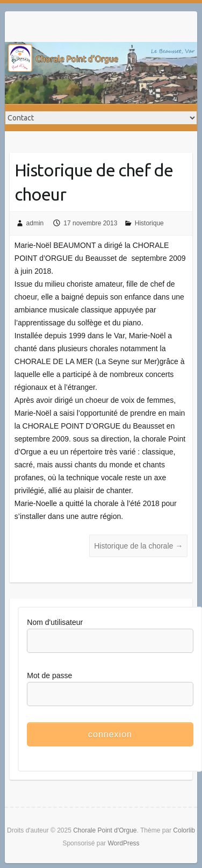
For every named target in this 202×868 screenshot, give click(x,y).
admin (35, 223)
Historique (149, 223)
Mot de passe (49, 675)
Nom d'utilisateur (55, 622)
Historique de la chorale (138, 546)
